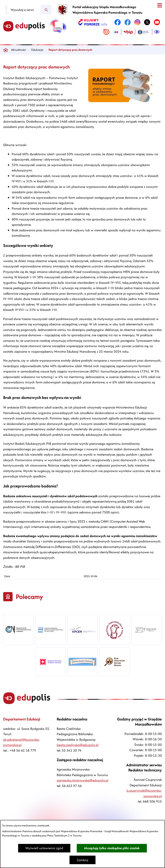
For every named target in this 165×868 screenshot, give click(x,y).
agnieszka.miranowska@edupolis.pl (82, 780)
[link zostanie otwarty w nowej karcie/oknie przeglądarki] (93, 22)
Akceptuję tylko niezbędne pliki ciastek (112, 848)
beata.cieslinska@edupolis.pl (78, 745)
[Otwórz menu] (160, 5)
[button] (120, 101)
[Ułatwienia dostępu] (157, 32)
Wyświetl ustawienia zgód (44, 848)
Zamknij (82, 860)
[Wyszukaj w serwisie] (24, 10)
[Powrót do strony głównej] (6, 50)
